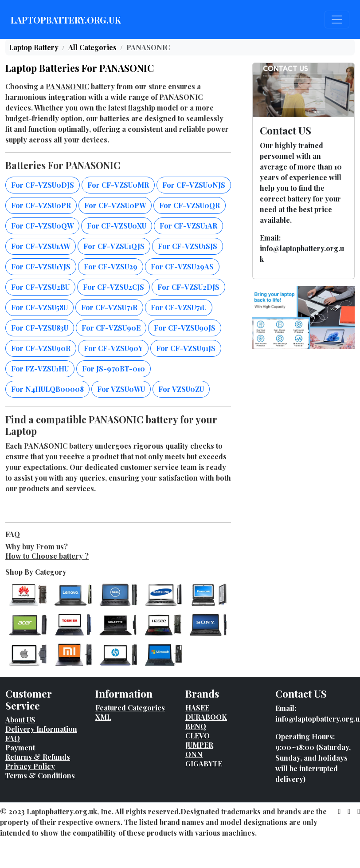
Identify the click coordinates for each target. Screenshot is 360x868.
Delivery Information (41, 729)
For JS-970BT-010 (113, 369)
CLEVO (198, 736)
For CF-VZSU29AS (182, 266)
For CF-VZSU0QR (190, 205)
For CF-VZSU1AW (41, 246)
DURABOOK (206, 717)
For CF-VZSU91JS (186, 348)
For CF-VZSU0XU (117, 226)
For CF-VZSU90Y (113, 348)
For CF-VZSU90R (41, 348)
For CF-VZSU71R (109, 307)
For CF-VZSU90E (111, 328)
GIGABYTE (204, 763)
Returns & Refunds (38, 757)
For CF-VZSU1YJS (41, 266)
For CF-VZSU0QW (42, 226)
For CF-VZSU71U (179, 307)
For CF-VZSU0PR (41, 205)
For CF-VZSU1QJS (114, 246)
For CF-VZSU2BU (40, 287)
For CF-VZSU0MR (118, 185)
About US (20, 720)
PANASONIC (67, 86)
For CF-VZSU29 (111, 266)
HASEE (197, 708)
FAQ (13, 738)
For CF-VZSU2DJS (188, 287)
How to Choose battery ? (47, 556)
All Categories (92, 47)
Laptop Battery (34, 47)
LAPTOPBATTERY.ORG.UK (66, 20)
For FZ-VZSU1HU (40, 369)
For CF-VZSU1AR (188, 226)
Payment (20, 748)
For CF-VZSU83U (40, 328)
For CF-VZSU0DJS (43, 185)
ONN (194, 754)
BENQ (196, 726)
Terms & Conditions (40, 775)
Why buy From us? (37, 546)
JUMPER (199, 745)
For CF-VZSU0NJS (194, 185)
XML (103, 717)
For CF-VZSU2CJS (113, 287)
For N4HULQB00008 (47, 389)
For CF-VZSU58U (39, 307)
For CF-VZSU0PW (115, 205)
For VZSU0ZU (181, 389)
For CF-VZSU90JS (185, 328)
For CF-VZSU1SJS (188, 246)
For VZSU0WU (121, 389)
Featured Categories (130, 708)
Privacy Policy (30, 766)
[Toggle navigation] (337, 20)
